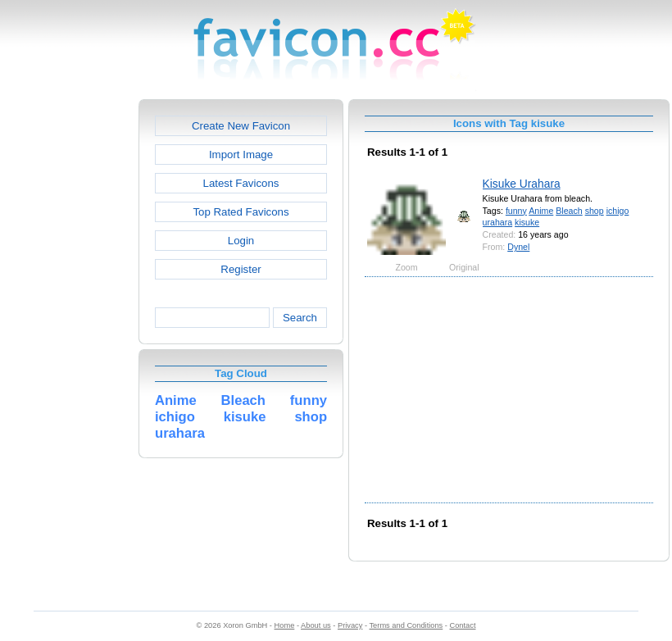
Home (285, 625)
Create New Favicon (241, 126)
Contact (463, 625)
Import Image (241, 155)
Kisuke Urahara (522, 184)
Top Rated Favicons (241, 212)
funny (516, 211)
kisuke (527, 222)
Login (241, 241)
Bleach (569, 211)
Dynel (518, 247)
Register (241, 269)
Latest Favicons (241, 183)
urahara (498, 222)
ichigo (618, 211)
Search (300, 318)
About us (316, 625)
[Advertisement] (68, 345)
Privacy (350, 625)
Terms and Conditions (406, 625)
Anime (541, 211)
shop (595, 211)
